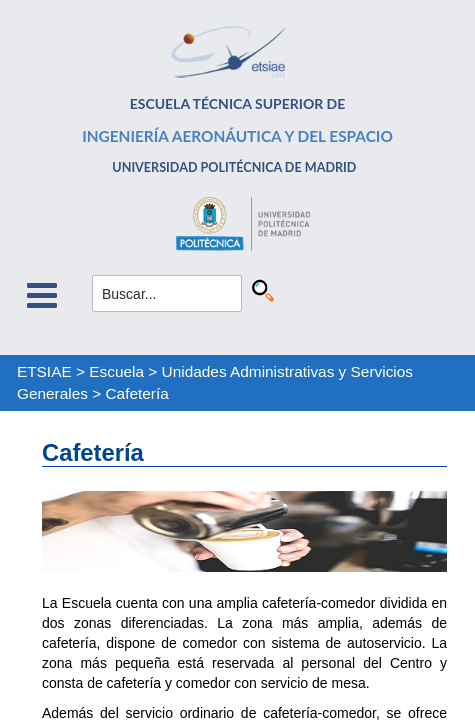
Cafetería (137, 393)
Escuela (116, 371)
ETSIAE (44, 371)
